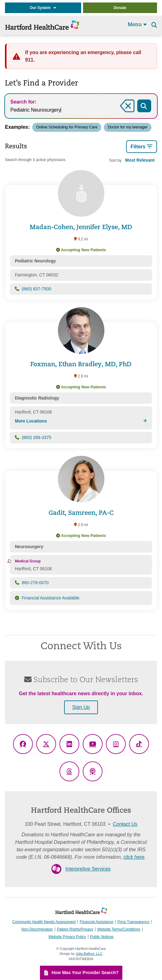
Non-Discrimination (37, 929)
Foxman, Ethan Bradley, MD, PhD (81, 365)
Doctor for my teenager (128, 127)
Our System (43, 8)
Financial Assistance (96, 922)
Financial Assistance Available (51, 598)
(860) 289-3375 (37, 437)
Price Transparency (133, 922)
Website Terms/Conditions (119, 929)
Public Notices (102, 937)
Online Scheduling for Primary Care (67, 127)
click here (134, 857)
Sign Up (81, 707)
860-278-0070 (35, 583)
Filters (141, 147)
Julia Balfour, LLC (89, 954)
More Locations (81, 421)
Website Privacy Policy (67, 937)
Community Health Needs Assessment (44, 922)
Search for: (23, 102)
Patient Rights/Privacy (75, 929)
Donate (120, 8)
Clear (127, 113)
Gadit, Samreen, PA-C (81, 513)
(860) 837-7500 (37, 289)
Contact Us (125, 824)
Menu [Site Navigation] (137, 25)
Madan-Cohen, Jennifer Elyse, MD (81, 228)
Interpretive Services (88, 869)
